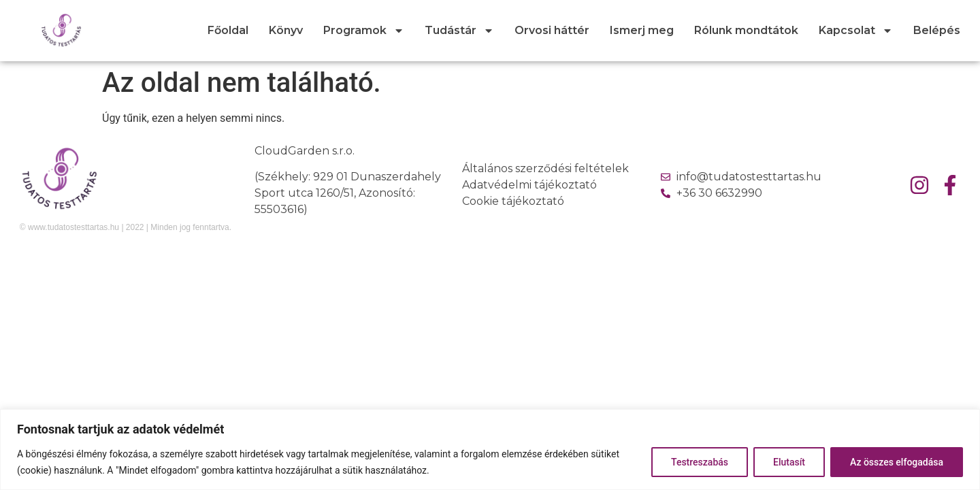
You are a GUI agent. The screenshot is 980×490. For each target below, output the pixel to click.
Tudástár (459, 31)
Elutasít (789, 462)
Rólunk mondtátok (746, 30)
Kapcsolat (856, 31)
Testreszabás (700, 462)
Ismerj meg (642, 30)
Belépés (937, 30)
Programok (364, 31)
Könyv (286, 30)
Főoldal (228, 30)
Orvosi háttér (552, 30)
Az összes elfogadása (897, 462)
